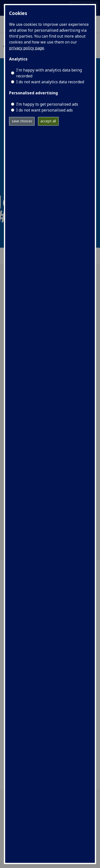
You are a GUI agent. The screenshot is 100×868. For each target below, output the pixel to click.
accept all (48, 121)
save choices (22, 121)
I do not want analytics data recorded (50, 82)
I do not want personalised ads (44, 110)
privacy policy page (27, 48)
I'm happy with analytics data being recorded (49, 73)
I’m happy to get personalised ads (47, 104)
